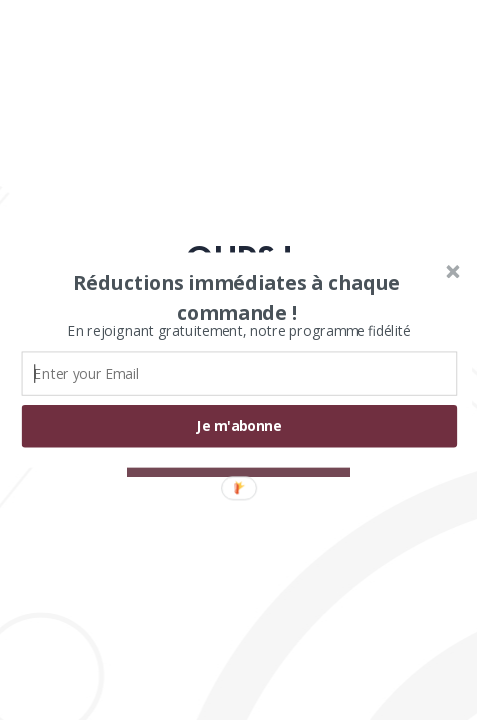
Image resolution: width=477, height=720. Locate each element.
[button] (237, 297)
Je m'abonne (239, 426)
